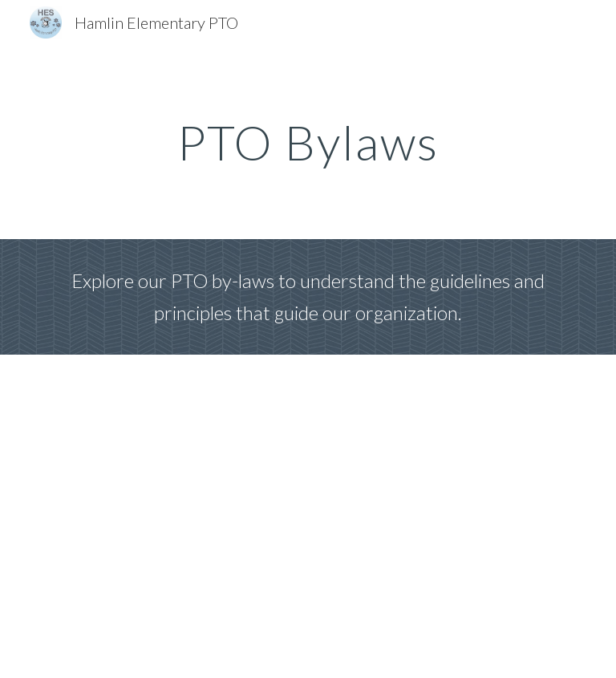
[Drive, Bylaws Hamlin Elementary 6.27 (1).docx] (308, 516)
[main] (308, 142)
